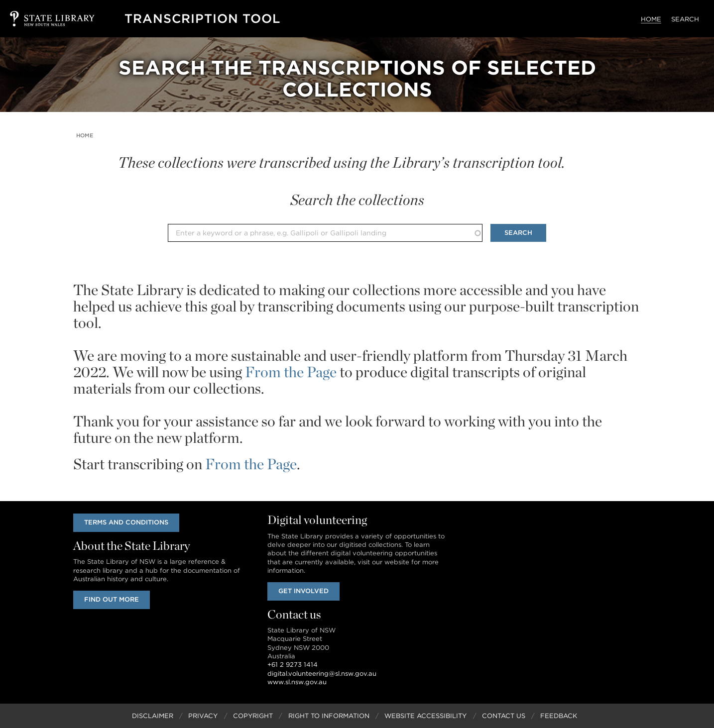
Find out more (112, 599)
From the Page (291, 372)
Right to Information (329, 716)
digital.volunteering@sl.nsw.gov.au (322, 674)
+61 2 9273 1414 (293, 665)
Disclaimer (153, 716)
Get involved (303, 591)
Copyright (253, 716)
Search (685, 19)
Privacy (203, 716)
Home (651, 19)
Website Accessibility (425, 716)
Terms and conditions (126, 522)
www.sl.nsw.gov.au (297, 682)
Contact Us (504, 716)
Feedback (559, 716)
